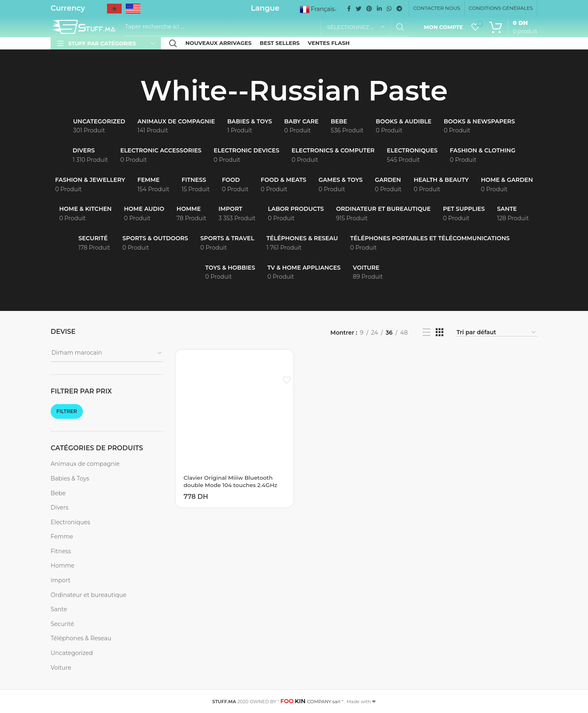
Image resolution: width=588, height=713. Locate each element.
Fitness (61, 551)
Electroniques (70, 522)
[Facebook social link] (349, 9)
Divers (60, 507)
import (60, 580)
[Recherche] (267, 27)
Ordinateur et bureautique (89, 595)
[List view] (427, 332)
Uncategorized (72, 653)
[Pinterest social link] (369, 9)
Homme (62, 565)
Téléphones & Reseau (81, 638)
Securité (62, 624)
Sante (59, 609)
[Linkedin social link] (379, 9)
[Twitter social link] (359, 9)
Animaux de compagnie (85, 464)
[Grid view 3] (440, 332)
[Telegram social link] (399, 9)
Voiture (61, 668)
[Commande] (497, 333)
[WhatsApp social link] (389, 9)
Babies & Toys (70, 478)
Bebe (58, 493)
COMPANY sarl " (312, 702)
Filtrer (67, 411)
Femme (62, 536)
